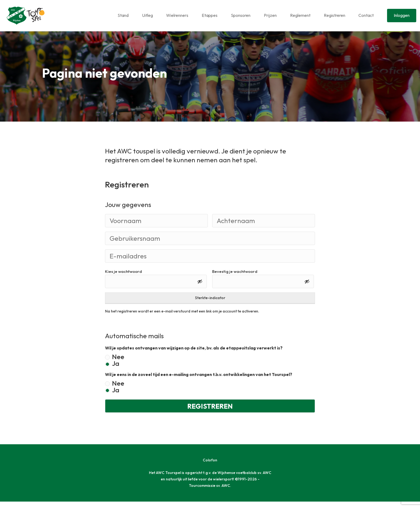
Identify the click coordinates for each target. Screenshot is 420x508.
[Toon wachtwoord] (200, 288)
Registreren (335, 15)
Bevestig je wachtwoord (235, 278)
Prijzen (270, 15)
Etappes (210, 15)
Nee (118, 364)
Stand (123, 15)
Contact (366, 15)
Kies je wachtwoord (123, 278)
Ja (116, 370)
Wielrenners (177, 15)
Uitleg (147, 15)
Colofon (210, 466)
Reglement (300, 15)
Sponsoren (241, 15)
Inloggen (402, 15)
